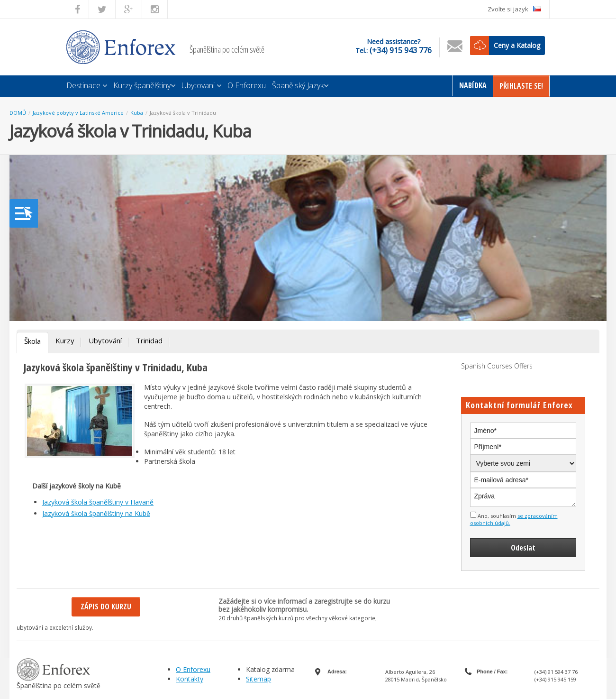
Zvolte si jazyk (514, 9)
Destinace (87, 85)
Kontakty (190, 679)
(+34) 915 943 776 (401, 50)
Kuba (137, 113)
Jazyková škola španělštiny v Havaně (98, 502)
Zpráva (523, 497)
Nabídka (473, 85)
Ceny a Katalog (517, 45)
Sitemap (258, 679)
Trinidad (149, 340)
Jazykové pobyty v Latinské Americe (78, 113)
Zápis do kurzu (106, 607)
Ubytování (105, 340)
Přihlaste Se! (521, 86)
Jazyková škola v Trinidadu (183, 113)
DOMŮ (18, 113)
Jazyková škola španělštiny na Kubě (96, 513)
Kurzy (65, 340)
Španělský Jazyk (300, 85)
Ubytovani (201, 85)
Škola (32, 341)
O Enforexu (247, 85)
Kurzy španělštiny (144, 85)
